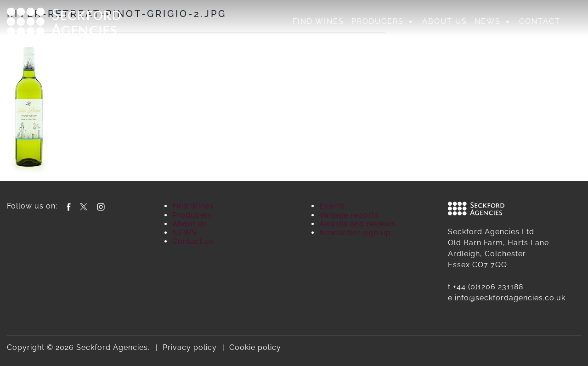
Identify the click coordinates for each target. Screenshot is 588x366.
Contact (540, 21)
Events (332, 206)
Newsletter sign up (355, 233)
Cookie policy (255, 347)
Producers (383, 22)
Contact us (193, 241)
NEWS (493, 22)
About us (445, 21)
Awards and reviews (358, 224)
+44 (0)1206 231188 (488, 287)
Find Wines (318, 21)
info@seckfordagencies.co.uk (510, 298)
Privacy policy (190, 347)
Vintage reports (349, 215)
